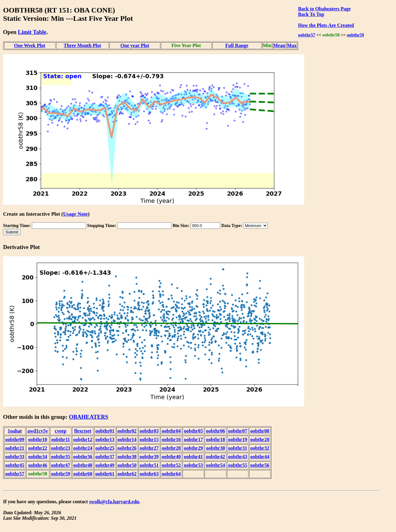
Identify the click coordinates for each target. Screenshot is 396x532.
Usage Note (75, 214)
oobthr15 (149, 439)
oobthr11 (60, 439)
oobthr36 (83, 457)
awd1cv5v (38, 431)
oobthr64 (171, 474)
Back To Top (311, 14)
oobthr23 (61, 448)
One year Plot (135, 45)
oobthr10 (38, 439)
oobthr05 (193, 431)
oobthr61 (105, 474)
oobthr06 (215, 431)
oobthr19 (238, 439)
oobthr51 (149, 465)
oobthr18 (215, 439)
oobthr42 (215, 457)
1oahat (15, 431)
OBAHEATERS (89, 417)
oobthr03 (149, 431)
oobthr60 (83, 474)
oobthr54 (215, 465)
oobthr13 (105, 439)
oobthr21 (15, 448)
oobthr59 (355, 35)
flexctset (83, 431)
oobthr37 (105, 457)
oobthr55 (238, 465)
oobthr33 (15, 457)
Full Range (237, 45)
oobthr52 (171, 465)
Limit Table (32, 32)
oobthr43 (238, 457)
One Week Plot (30, 45)
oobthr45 (15, 465)
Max (292, 45)
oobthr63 (149, 474)
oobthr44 (260, 457)
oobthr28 (171, 448)
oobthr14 (127, 439)
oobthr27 (149, 448)
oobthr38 (127, 457)
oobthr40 (171, 457)
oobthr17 (193, 439)
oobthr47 (61, 465)
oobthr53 (193, 465)
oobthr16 (171, 439)
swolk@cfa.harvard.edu (114, 502)
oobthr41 (193, 457)
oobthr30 (215, 448)
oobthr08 (260, 431)
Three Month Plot (82, 45)
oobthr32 (260, 448)
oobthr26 (127, 448)
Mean (279, 45)
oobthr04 (171, 431)
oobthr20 (260, 439)
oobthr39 (149, 457)
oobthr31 (238, 448)
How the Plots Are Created (326, 25)
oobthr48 (83, 465)
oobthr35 (61, 457)
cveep (61, 431)
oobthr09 (15, 439)
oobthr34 (38, 457)
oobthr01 (105, 431)
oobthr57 (307, 35)
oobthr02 (127, 431)
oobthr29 (193, 448)
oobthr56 (260, 465)
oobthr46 (38, 465)
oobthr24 (83, 448)
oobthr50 (127, 465)
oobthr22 (38, 448)
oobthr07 (238, 431)
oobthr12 (83, 439)
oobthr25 (105, 448)
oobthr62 (127, 474)
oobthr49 (105, 465)
